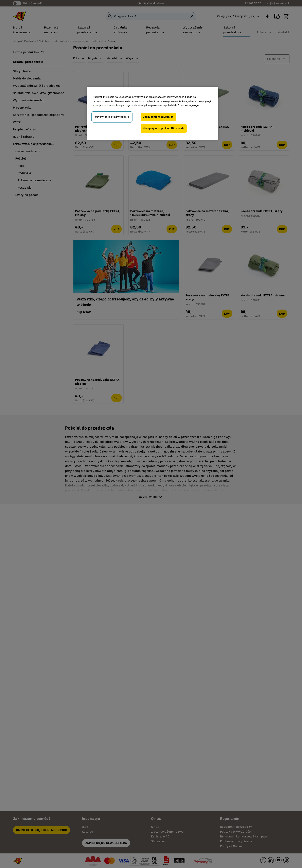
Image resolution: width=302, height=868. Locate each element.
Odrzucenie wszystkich (158, 117)
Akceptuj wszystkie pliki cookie (164, 128)
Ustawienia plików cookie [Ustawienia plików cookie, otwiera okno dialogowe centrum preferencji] (112, 117)
